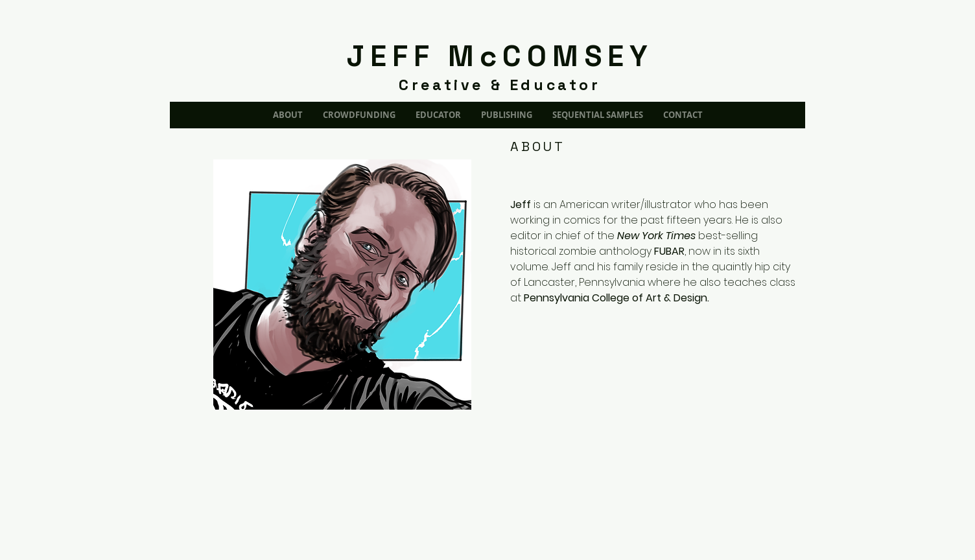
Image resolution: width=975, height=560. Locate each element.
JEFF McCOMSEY (500, 56)
